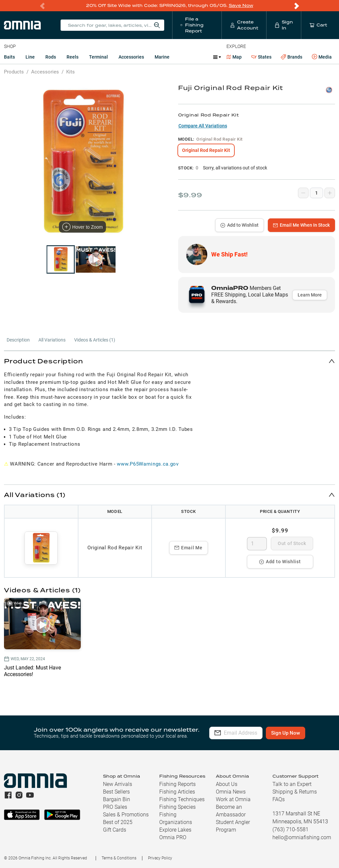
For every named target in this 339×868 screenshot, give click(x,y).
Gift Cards (115, 830)
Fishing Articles (177, 792)
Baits (9, 57)
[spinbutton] (257, 544)
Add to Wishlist (240, 225)
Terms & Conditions (119, 858)
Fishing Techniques (182, 799)
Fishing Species (177, 807)
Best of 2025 (118, 822)
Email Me (189, 548)
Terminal (98, 57)
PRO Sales (115, 807)
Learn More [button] (310, 295)
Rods (51, 57)
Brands (291, 57)
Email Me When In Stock (301, 225)
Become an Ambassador (231, 811)
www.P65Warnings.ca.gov (148, 464)
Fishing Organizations (176, 818)
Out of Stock (292, 543)
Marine (162, 57)
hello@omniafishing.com (302, 837)
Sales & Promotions (126, 815)
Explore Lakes (175, 830)
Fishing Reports (177, 784)
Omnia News (231, 792)
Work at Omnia (233, 799)
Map (234, 57)
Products (14, 72)
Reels (73, 57)
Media (322, 57)
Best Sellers (116, 792)
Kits (71, 72)
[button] (169, 361)
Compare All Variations (203, 126)
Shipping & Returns (295, 792)
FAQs (279, 799)
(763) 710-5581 (291, 829)
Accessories (131, 57)
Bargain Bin (117, 799)
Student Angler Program (233, 826)
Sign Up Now (300, 733)
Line (30, 57)
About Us (227, 784)
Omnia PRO (173, 837)
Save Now (241, 5)
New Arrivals (118, 784)
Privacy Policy (160, 858)
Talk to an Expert (292, 784)
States (261, 57)
